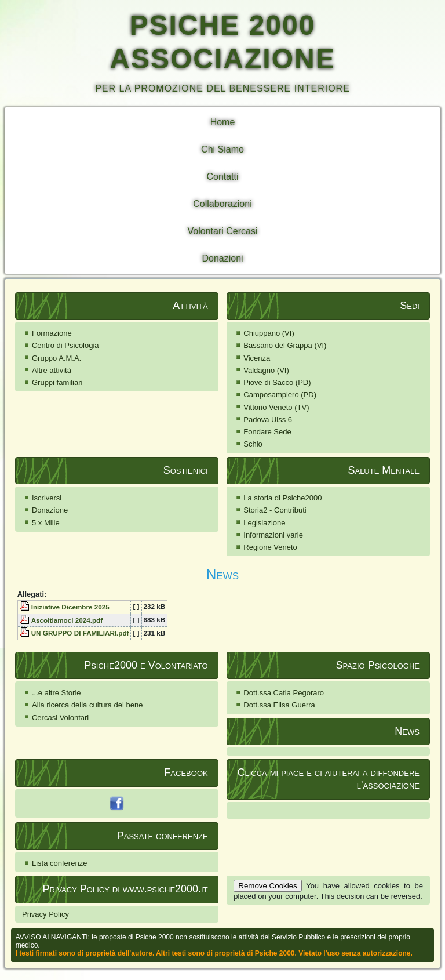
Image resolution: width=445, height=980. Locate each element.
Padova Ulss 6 (268, 420)
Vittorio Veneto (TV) (276, 407)
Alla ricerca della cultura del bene (87, 705)
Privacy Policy (45, 914)
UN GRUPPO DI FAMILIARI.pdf (80, 633)
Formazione (52, 333)
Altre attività (52, 370)
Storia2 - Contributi (275, 510)
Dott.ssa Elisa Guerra (279, 705)
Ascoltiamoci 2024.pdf (67, 620)
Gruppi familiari (57, 382)
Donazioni (222, 258)
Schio (253, 444)
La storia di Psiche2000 (282, 498)
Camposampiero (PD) (280, 395)
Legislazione (264, 523)
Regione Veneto (270, 547)
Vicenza (257, 358)
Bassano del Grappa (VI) (285, 345)
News (222, 574)
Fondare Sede (267, 432)
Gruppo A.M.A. (56, 358)
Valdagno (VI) (266, 370)
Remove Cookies (267, 886)
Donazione (50, 510)
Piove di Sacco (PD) (277, 382)
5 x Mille (46, 523)
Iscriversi (47, 498)
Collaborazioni (222, 204)
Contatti (222, 177)
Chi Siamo (222, 149)
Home (223, 122)
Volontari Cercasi (223, 231)
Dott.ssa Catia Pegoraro (284, 693)
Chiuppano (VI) (269, 333)
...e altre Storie (56, 693)
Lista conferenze (59, 863)
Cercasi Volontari (60, 718)
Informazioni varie (273, 535)
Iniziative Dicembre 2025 (70, 607)
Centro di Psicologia (65, 345)
